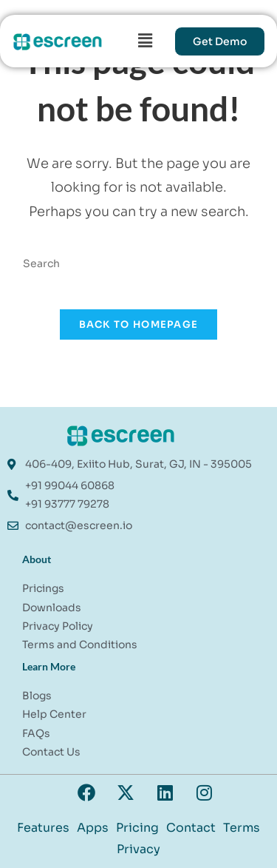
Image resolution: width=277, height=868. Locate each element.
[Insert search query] (139, 264)
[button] (146, 41)
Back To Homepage (139, 324)
